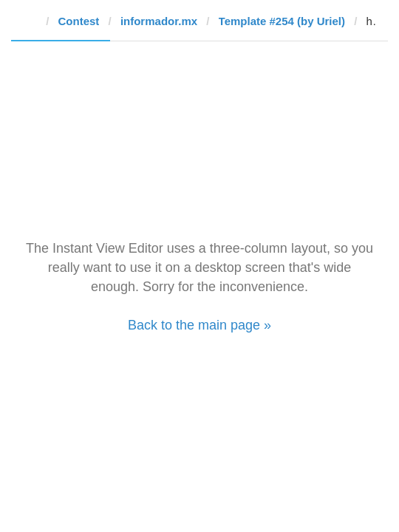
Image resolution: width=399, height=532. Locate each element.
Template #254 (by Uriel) (282, 21)
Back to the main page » (199, 325)
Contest (79, 21)
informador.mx (159, 21)
